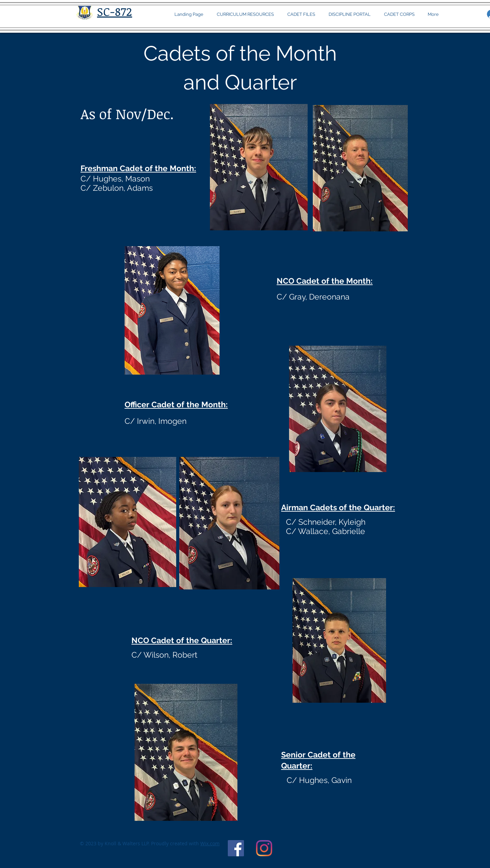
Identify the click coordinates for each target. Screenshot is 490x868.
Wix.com (210, 843)
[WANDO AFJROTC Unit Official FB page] (236, 848)
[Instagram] (264, 848)
